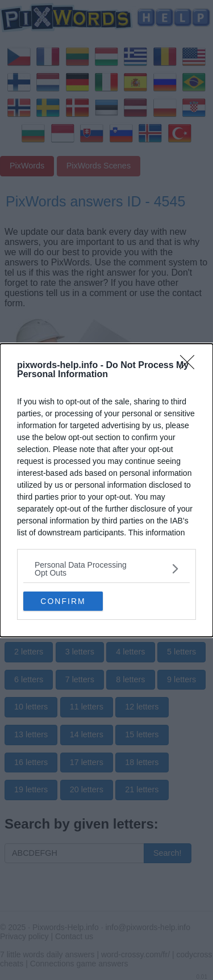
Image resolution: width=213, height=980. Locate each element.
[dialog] (106, 490)
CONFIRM (63, 601)
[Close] (191, 366)
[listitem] (106, 569)
